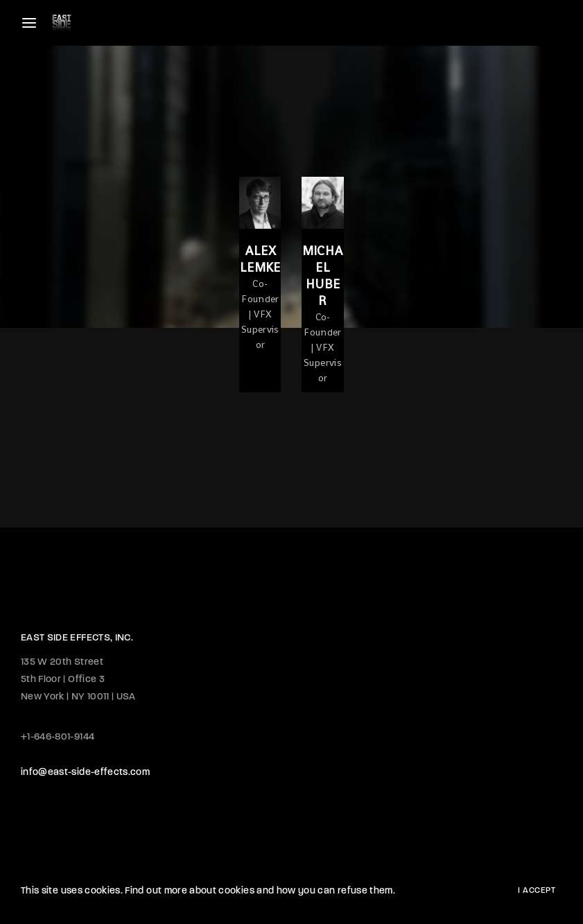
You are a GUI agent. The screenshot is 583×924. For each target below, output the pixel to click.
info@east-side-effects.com (85, 773)
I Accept (537, 891)
